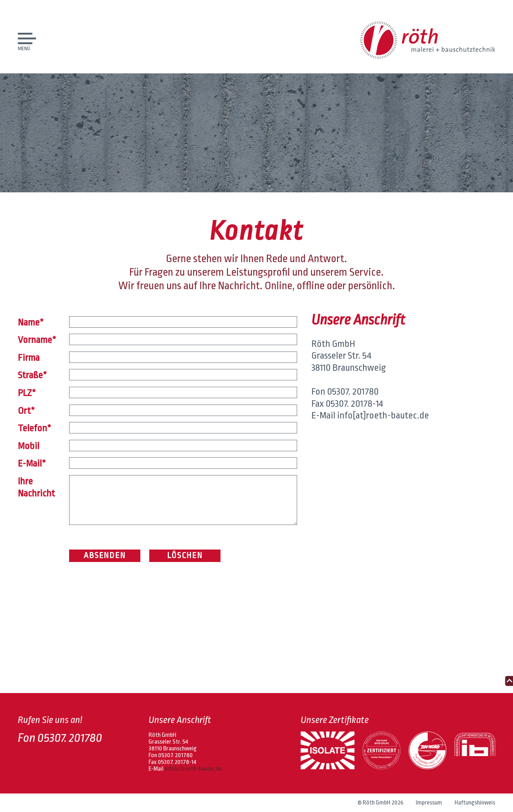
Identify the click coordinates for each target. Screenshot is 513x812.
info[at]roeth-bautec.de (383, 415)
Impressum (429, 803)
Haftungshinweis (475, 803)
